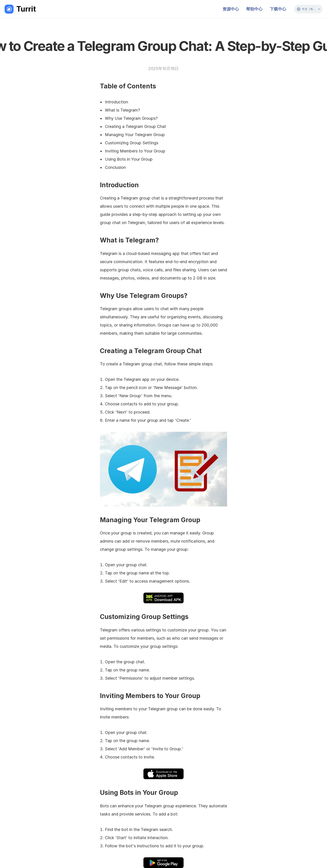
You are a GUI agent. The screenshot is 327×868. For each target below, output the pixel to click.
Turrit (26, 9)
